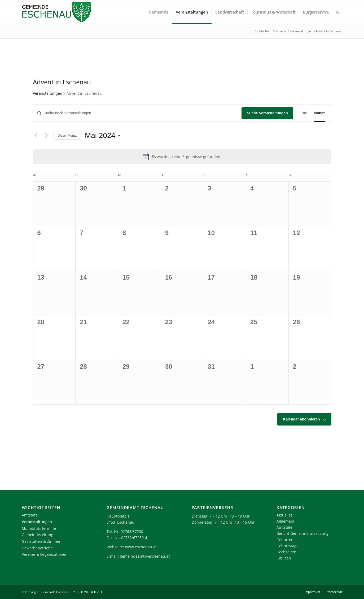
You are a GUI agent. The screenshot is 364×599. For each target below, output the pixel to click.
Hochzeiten (286, 552)
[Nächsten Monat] (46, 136)
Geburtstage (288, 546)
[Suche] (337, 12)
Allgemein (285, 521)
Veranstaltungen (48, 93)
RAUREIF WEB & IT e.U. (87, 592)
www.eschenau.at (141, 547)
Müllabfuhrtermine (39, 528)
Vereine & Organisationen (45, 554)
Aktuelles (285, 515)
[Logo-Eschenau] (56, 12)
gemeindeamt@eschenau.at (145, 556)
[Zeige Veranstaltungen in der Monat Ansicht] (319, 113)
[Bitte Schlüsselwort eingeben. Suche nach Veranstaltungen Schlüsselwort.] (137, 113)
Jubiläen (284, 558)
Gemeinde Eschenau (55, 592)
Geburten (285, 540)
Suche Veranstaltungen (267, 113)
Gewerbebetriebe (37, 548)
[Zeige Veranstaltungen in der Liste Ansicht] (304, 113)
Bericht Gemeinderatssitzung (302, 533)
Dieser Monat (67, 136)
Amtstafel (30, 515)
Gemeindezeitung (38, 535)
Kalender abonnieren (301, 419)
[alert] (182, 157)
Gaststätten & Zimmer (41, 541)
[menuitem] (159, 12)
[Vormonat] (36, 136)
